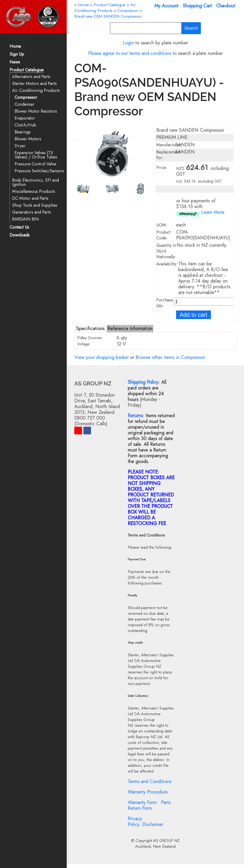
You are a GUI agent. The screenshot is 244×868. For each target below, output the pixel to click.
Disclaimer (153, 824)
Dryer (20, 146)
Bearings (23, 132)
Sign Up (17, 55)
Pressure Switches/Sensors (39, 171)
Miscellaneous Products (34, 192)
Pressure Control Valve (35, 164)
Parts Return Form (149, 805)
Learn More (213, 212)
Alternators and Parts (31, 77)
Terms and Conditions (150, 781)
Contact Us (19, 228)
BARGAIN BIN (25, 219)
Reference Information (130, 329)
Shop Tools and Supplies (35, 205)
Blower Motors (28, 139)
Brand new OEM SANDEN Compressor (108, 16)
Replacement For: (168, 155)
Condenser (25, 104)
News (15, 62)
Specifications (90, 329)
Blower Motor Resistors (36, 111)
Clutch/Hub (25, 125)
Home (15, 47)
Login (128, 43)
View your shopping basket (102, 357)
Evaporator (25, 118)
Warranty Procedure (148, 792)
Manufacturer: (169, 145)
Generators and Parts (32, 212)
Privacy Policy (135, 822)
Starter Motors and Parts (34, 84)
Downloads (20, 235)
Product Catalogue (27, 70)
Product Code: (163, 235)
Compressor (26, 97)
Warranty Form (142, 802)
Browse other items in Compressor (170, 357)
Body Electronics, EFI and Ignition (36, 182)
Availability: (167, 264)
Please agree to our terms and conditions (130, 53)
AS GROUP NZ (166, 841)
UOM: (162, 225)
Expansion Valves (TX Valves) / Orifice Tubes (36, 155)
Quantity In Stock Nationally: (166, 251)
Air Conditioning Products (36, 91)
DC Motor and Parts (30, 198)
